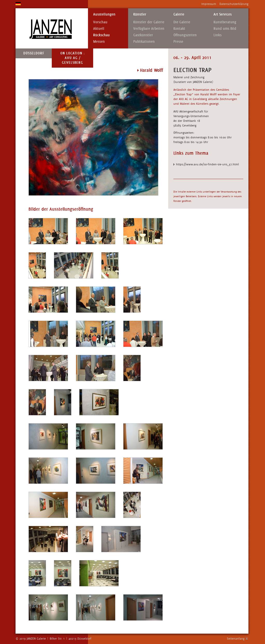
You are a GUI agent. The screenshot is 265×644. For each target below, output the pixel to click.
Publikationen (144, 42)
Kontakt (179, 29)
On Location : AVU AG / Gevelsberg (73, 58)
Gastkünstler (143, 35)
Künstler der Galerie (149, 22)
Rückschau (101, 35)
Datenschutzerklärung (234, 4)
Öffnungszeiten (185, 35)
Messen (99, 42)
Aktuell (99, 29)
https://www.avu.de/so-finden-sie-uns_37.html (207, 164)
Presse (178, 42)
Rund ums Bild (225, 29)
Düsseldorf (34, 53)
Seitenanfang (236, 639)
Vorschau (100, 22)
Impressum (209, 4)
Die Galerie (182, 22)
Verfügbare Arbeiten (149, 29)
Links (218, 35)
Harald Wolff (152, 70)
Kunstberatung (225, 22)
